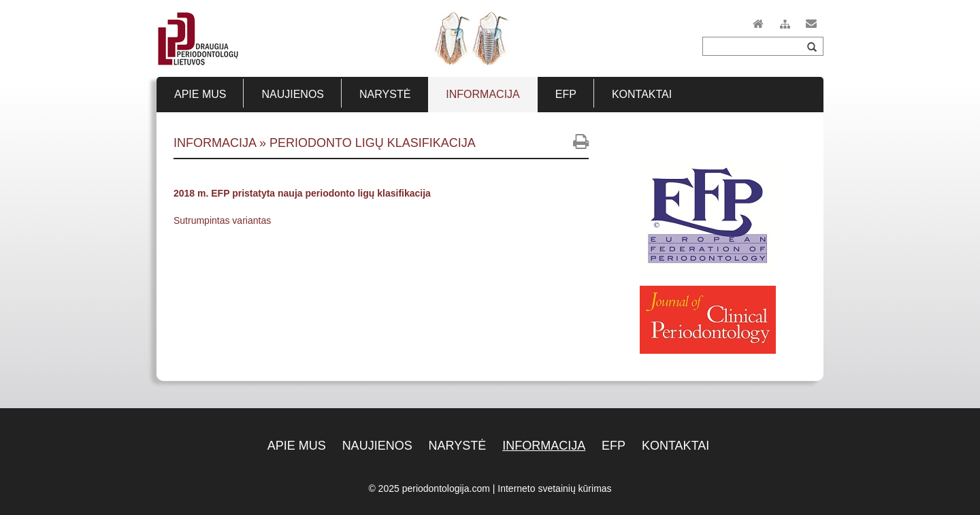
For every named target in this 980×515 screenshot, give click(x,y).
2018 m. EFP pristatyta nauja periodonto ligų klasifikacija (302, 193)
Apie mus (297, 446)
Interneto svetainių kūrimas (554, 488)
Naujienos (377, 446)
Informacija (544, 446)
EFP (614, 446)
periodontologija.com (446, 488)
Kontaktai (675, 446)
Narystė (458, 446)
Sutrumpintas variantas (222, 220)
